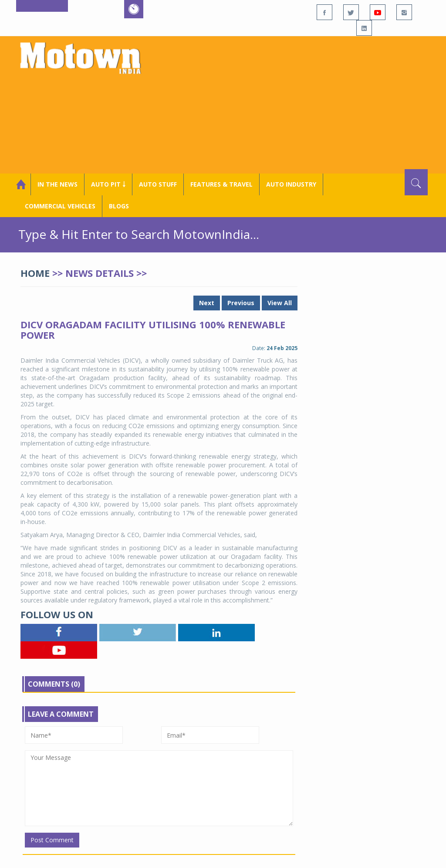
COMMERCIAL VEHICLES (60, 206)
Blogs (119, 206)
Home (35, 273)
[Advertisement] (297, 104)
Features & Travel (221, 184)
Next (207, 303)
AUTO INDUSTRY (291, 184)
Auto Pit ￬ (108, 184)
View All (280, 303)
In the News (57, 184)
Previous (241, 303)
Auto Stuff (158, 184)
